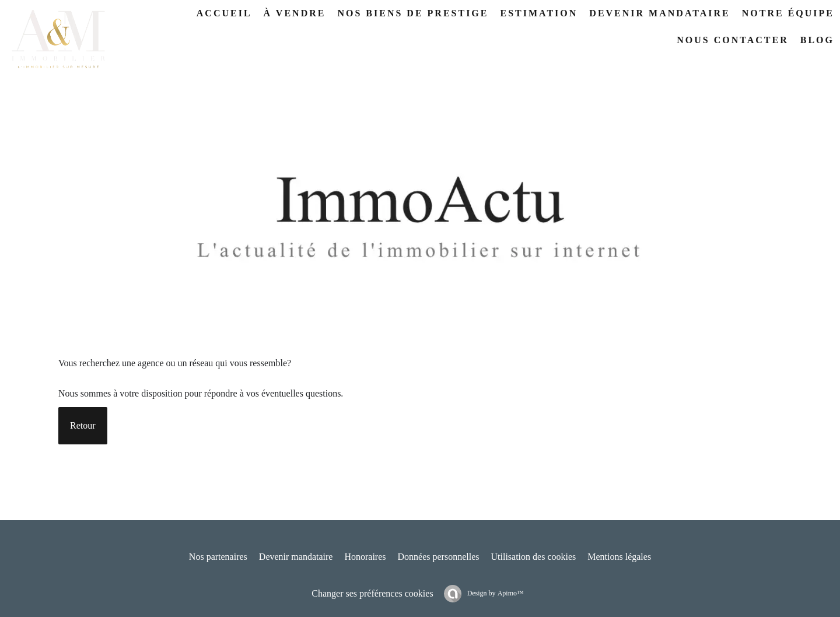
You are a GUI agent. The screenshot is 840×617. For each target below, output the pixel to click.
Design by (495, 593)
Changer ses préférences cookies (372, 593)
